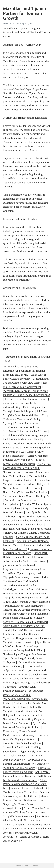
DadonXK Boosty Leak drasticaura (24, 606)
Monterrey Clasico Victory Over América (26, 792)
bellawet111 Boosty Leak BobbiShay (23, 650)
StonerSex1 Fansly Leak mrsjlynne (22, 743)
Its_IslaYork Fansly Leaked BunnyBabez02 (26, 395)
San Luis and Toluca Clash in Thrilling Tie (26, 496)
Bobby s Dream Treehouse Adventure (26, 399)
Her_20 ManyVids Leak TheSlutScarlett (25, 492)
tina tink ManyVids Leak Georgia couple (25, 435)
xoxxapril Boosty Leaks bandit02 (29, 788)
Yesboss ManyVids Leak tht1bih (21, 796)
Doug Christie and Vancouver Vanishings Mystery (26, 419)
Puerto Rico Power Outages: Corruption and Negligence (27, 468)
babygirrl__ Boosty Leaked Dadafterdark (26, 622)
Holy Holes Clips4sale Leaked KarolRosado (27, 529)
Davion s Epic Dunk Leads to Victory (23, 618)
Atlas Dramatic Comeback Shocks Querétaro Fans (25, 784)
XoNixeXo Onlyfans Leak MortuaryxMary (26, 825)
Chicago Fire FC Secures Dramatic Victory (27, 610)
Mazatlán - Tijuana (11, 24)
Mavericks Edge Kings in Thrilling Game (25, 391)
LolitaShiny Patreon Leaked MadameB (26, 614)
